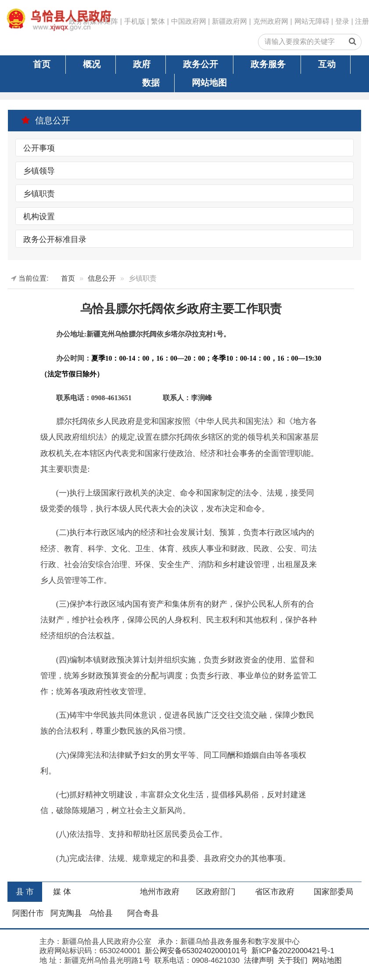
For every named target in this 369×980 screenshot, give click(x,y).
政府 (142, 64)
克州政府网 (271, 21)
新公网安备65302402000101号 (195, 951)
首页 (42, 64)
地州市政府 (160, 892)
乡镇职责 (39, 194)
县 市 (25, 892)
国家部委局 (333, 892)
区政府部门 (216, 892)
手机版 (135, 21)
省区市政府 (275, 892)
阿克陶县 (66, 913)
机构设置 (39, 217)
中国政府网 (189, 21)
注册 (362, 21)
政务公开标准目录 (55, 239)
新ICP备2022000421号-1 (292, 951)
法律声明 (258, 960)
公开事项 (39, 148)
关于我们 (292, 960)
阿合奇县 (143, 913)
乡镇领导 (39, 171)
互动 (327, 64)
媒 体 (62, 892)
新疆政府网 (229, 21)
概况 (92, 64)
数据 (151, 83)
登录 (342, 21)
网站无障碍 (312, 21)
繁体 (158, 21)
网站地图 (209, 83)
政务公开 (201, 64)
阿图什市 (28, 913)
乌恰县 (101, 913)
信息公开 (46, 120)
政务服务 (268, 64)
